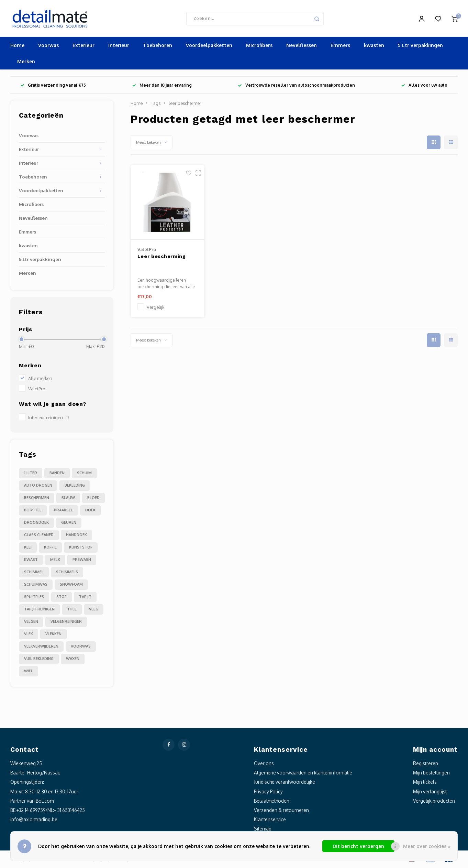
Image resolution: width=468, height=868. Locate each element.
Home (17, 46)
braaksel (63, 511)
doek (90, 511)
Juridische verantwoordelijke (285, 783)
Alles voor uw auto (424, 86)
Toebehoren (158, 46)
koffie (50, 548)
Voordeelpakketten (209, 46)
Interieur (119, 46)
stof (62, 598)
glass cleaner (39, 536)
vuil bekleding (39, 660)
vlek (29, 635)
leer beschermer (185, 104)
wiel (29, 672)
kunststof (81, 548)
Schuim (84, 474)
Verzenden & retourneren (281, 811)
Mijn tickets (425, 783)
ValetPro (37, 390)
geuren (69, 523)
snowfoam (71, 585)
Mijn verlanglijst (430, 792)
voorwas (81, 647)
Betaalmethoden (272, 801)
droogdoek (36, 523)
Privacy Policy (268, 792)
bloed (93, 499)
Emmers (340, 46)
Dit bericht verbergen (358, 846)
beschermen (37, 499)
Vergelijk (155, 308)
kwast (31, 561)
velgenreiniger (66, 622)
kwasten (374, 46)
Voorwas (48, 46)
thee (72, 610)
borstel (33, 511)
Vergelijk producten (434, 801)
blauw (68, 499)
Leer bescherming (162, 257)
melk (55, 561)
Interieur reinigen (48, 419)
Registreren (426, 764)
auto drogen (38, 486)
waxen (73, 660)
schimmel (34, 573)
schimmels (67, 573)
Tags (156, 104)
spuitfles (34, 598)
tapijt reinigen (39, 610)
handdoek (76, 536)
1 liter (31, 474)
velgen (31, 622)
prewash (82, 561)
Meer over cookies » (427, 846)
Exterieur (83, 46)
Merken (26, 62)
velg (94, 610)
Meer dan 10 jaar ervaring (162, 86)
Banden (57, 474)
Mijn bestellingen (431, 774)
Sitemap (263, 830)
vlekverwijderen (41, 647)
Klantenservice (270, 820)
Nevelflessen (302, 46)
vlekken (53, 635)
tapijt (85, 598)
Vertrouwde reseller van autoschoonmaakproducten (297, 86)
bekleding (75, 486)
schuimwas (36, 585)
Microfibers (259, 46)
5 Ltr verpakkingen (420, 46)
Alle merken (40, 379)
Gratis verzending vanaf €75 (53, 86)
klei (28, 548)
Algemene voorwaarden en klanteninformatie (303, 774)
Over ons (264, 764)
